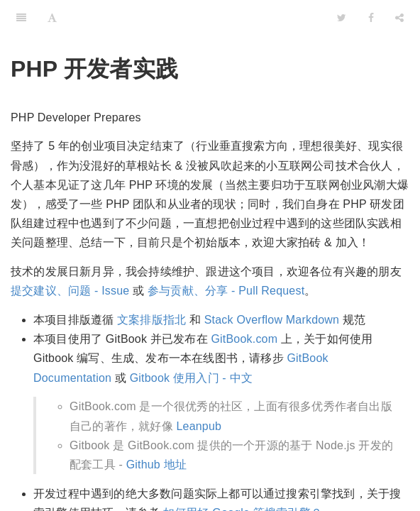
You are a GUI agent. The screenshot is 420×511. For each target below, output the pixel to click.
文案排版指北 (151, 320)
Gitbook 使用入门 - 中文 (191, 378)
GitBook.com (244, 339)
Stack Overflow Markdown (272, 320)
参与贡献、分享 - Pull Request (226, 291)
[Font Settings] (52, 18)
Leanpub (199, 426)
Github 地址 (156, 465)
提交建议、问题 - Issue (70, 291)
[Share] (399, 18)
